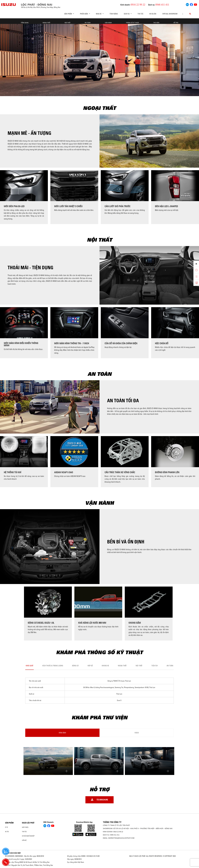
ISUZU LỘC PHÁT (28, 823)
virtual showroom (170, 14)
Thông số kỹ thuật (132, 23)
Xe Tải (7, 832)
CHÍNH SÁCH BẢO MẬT (13, 853)
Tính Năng (114, 14)
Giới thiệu (25, 827)
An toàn (88, 23)
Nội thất (68, 23)
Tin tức (140, 14)
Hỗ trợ (176, 23)
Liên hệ (24, 840)
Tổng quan (25, 23)
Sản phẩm (9, 823)
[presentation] (3, 197)
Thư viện (156, 23)
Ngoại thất (46, 23)
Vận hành (108, 23)
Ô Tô (6, 827)
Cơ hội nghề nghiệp (28, 836)
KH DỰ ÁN (153, 14)
